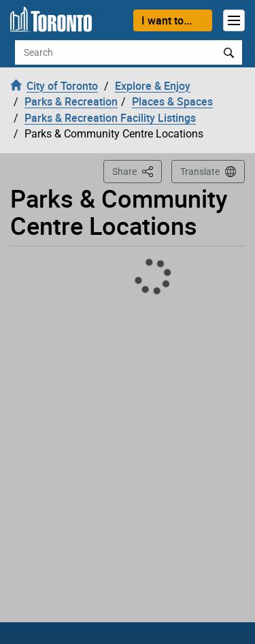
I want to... (167, 20)
